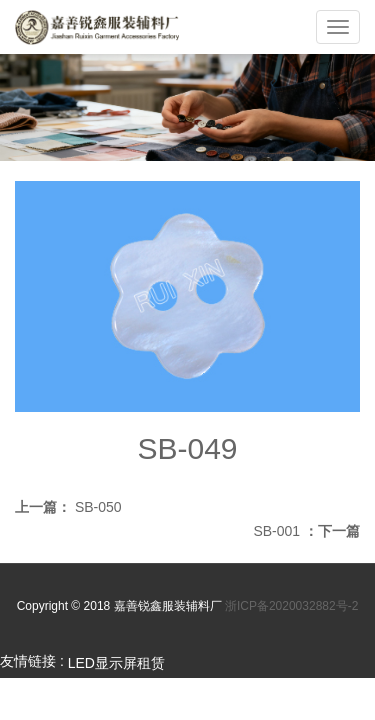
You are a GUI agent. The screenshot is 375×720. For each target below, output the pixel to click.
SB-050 (98, 507)
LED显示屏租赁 (116, 663)
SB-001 (276, 531)
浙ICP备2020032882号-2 (291, 606)
